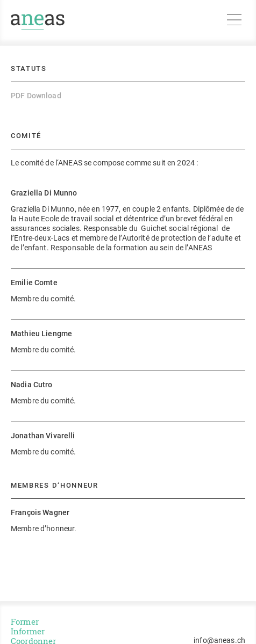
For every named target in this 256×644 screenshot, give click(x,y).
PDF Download (36, 96)
